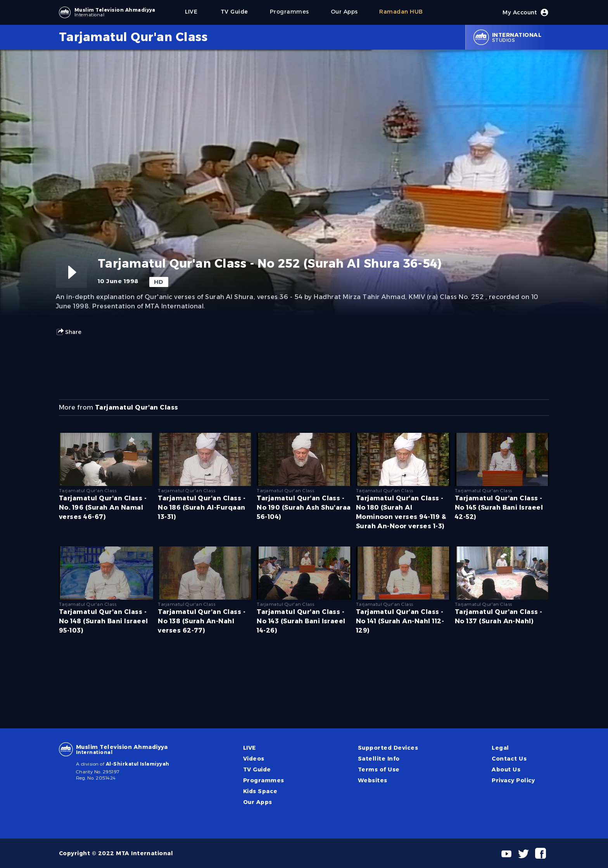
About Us (506, 769)
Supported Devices (388, 748)
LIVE (250, 748)
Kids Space (260, 791)
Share (69, 332)
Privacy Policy (513, 780)
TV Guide (257, 769)
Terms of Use (379, 769)
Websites (373, 780)
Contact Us (509, 759)
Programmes (264, 780)
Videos (254, 759)
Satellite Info (379, 759)
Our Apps (258, 802)
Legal (500, 748)
